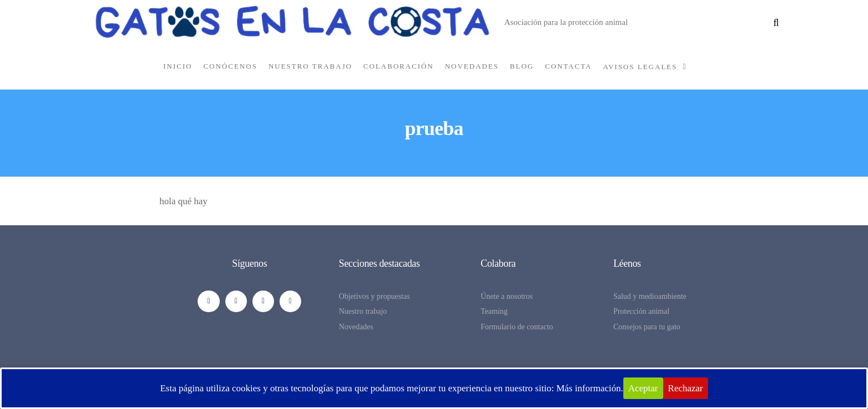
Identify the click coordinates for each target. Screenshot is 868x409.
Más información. (590, 388)
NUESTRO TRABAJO (310, 66)
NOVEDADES (472, 66)
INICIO (178, 66)
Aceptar (643, 388)
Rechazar (686, 388)
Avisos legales (640, 67)
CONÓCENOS (230, 66)
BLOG (522, 66)
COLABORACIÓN (398, 66)
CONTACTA (569, 66)
